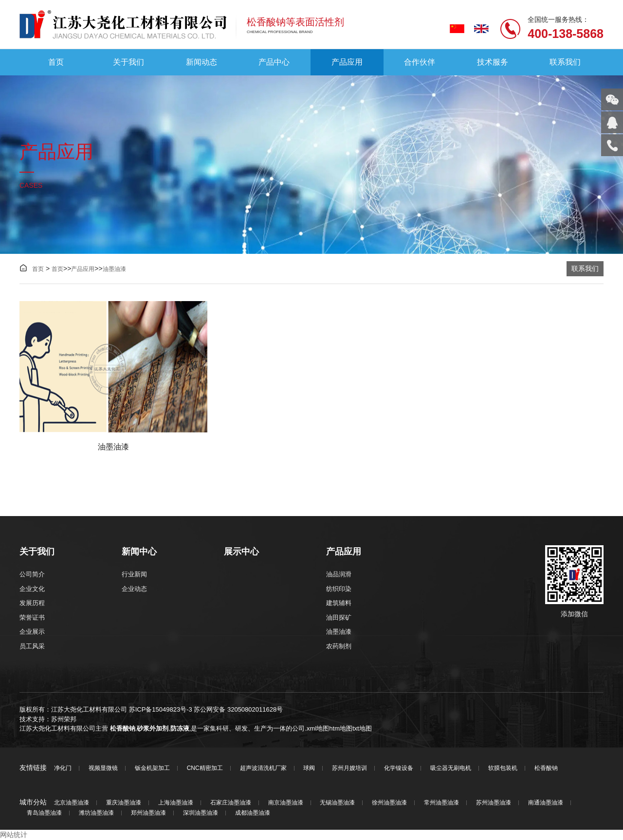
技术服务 (493, 62)
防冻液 (180, 728)
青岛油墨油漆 (44, 813)
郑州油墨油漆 (148, 813)
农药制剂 (339, 646)
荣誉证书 (32, 617)
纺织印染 (339, 589)
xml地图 (318, 728)
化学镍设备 (399, 768)
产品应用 (347, 62)
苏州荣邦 (64, 719)
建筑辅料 (339, 603)
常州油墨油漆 (441, 803)
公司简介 (32, 574)
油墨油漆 (114, 269)
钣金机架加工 (152, 768)
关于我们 (128, 62)
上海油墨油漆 (176, 803)
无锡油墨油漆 (337, 803)
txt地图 (362, 728)
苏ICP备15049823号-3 (161, 709)
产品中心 (274, 62)
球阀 (309, 768)
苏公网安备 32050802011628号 (238, 709)
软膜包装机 (503, 768)
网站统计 (14, 835)
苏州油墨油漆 (494, 803)
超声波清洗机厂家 (263, 768)
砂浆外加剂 (153, 728)
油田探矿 (339, 617)
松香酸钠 (123, 728)
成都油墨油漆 (253, 813)
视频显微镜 (103, 768)
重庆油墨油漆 (124, 803)
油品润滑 (339, 574)
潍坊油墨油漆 (96, 813)
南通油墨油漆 (546, 803)
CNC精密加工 (205, 768)
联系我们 (565, 62)
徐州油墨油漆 (389, 803)
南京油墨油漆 (286, 803)
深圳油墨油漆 (201, 813)
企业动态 (134, 589)
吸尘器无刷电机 (451, 768)
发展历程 (32, 603)
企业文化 (32, 589)
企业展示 (32, 632)
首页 (56, 62)
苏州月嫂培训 (349, 768)
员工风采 (32, 646)
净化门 (63, 768)
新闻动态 (202, 62)
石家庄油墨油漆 (231, 803)
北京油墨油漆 (72, 803)
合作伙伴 (420, 62)
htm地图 (341, 728)
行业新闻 (134, 574)
